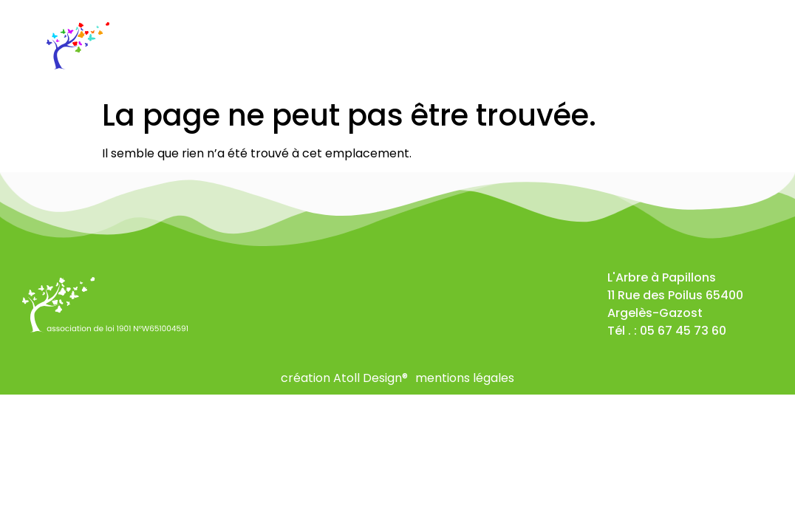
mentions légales (465, 378)
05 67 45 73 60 (683, 331)
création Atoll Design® (344, 378)
